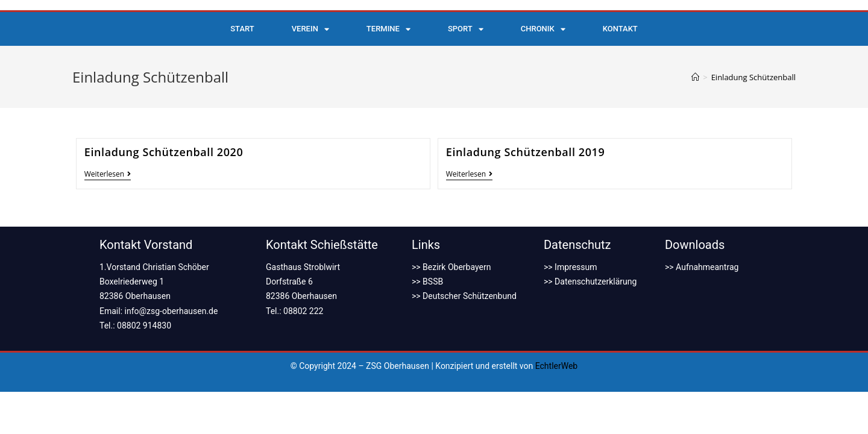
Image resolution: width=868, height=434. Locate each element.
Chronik (543, 29)
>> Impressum (571, 267)
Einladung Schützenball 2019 (526, 152)
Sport (466, 29)
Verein (310, 29)
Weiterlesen (108, 175)
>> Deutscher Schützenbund (464, 296)
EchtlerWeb (557, 366)
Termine (388, 29)
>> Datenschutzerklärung (590, 281)
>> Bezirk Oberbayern (451, 267)
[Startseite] (695, 77)
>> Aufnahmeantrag (702, 267)
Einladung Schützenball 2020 (164, 152)
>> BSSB (427, 281)
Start (242, 29)
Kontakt (620, 29)
